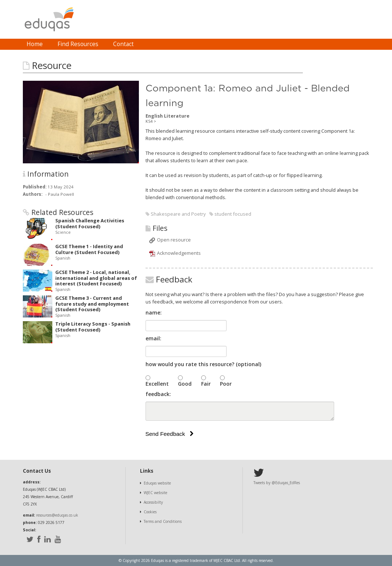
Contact (123, 44)
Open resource (174, 240)
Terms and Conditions (163, 521)
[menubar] (80, 44)
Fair (206, 384)
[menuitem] (35, 44)
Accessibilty (153, 502)
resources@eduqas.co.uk (57, 515)
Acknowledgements (179, 253)
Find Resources (78, 44)
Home (35, 44)
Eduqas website (157, 483)
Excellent (157, 384)
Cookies (150, 512)
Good (185, 384)
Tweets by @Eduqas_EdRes (277, 483)
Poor (226, 384)
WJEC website (155, 493)
